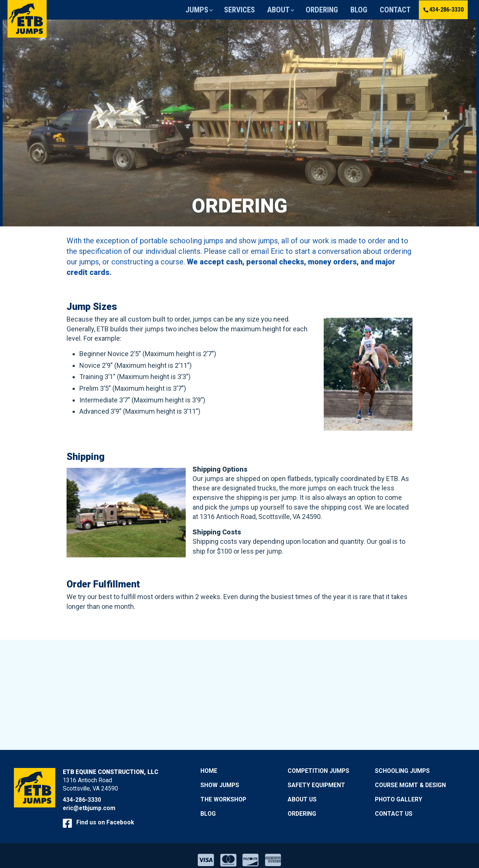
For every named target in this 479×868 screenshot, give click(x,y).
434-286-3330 (441, 9)
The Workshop (223, 799)
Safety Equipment (316, 785)
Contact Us (394, 813)
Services (265, 10)
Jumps (229, 10)
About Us (302, 799)
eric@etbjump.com (89, 808)
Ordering (333, 10)
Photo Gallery (399, 799)
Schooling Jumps (402, 771)
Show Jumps (220, 785)
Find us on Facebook (99, 822)
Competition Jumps (318, 771)
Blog (364, 10)
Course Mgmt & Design (410, 785)
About (297, 10)
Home (209, 771)
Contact (394, 10)
